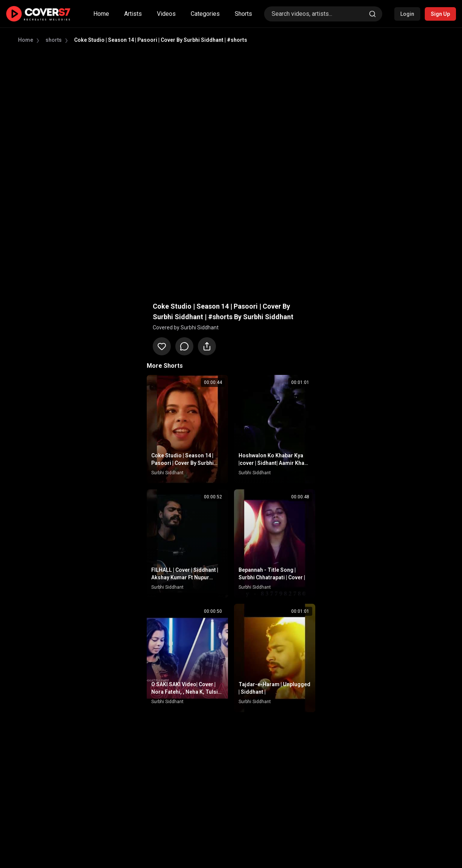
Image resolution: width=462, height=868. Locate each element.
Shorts (243, 14)
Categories (205, 14)
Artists (133, 14)
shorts (54, 40)
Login (407, 14)
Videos (166, 14)
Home (101, 14)
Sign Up (440, 14)
